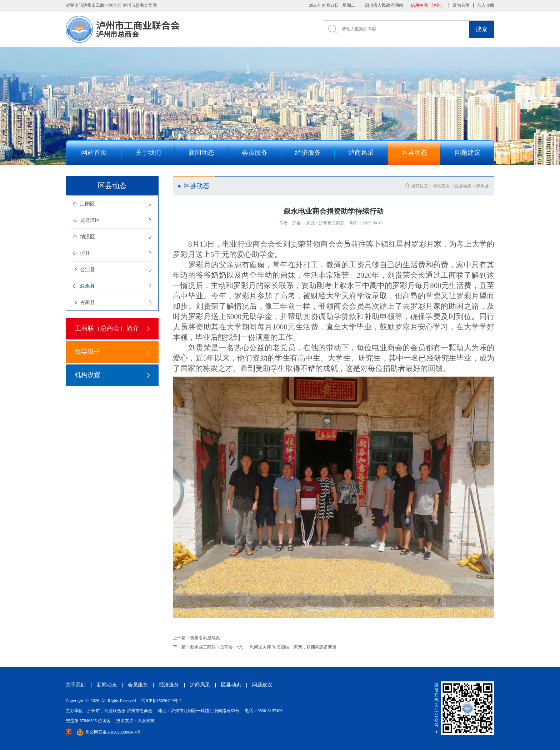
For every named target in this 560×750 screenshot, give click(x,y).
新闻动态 (107, 685)
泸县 (85, 253)
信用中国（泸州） (428, 5)
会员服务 (138, 685)
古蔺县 (87, 302)
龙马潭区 (90, 220)
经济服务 (169, 685)
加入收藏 (486, 5)
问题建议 (262, 685)
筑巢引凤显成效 (196, 638)
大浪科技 (146, 721)
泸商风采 (200, 685)
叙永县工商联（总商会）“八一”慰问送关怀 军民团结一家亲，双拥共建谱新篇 (255, 647)
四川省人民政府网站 (384, 5)
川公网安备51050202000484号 (109, 732)
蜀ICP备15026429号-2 (161, 701)
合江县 (87, 270)
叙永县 (87, 286)
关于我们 (76, 685)
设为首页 (461, 5)
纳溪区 (87, 237)
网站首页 (441, 186)
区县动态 (463, 186)
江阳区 (87, 204)
